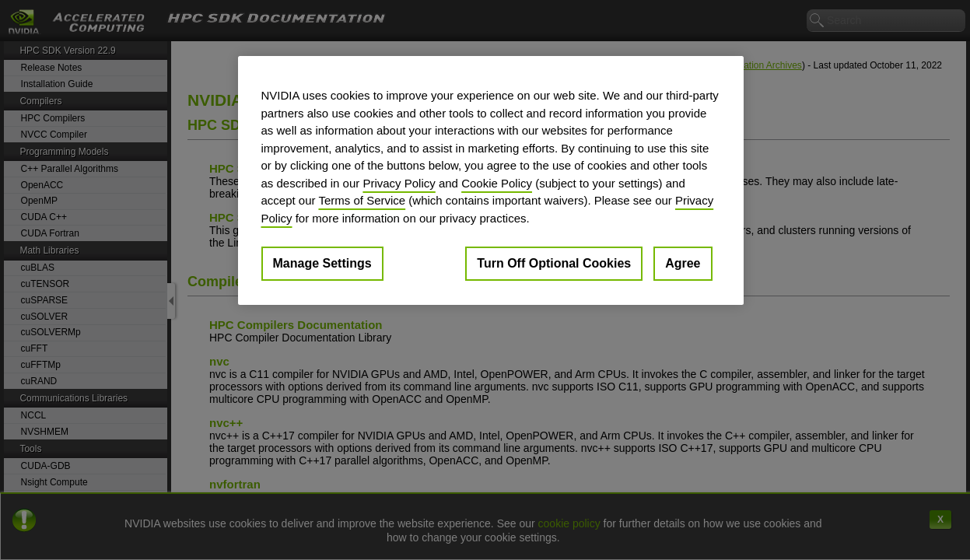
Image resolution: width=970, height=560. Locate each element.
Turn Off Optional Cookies (554, 263)
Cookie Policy (497, 183)
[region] (491, 180)
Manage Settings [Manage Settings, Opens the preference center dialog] (322, 263)
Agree (683, 263)
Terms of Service (362, 200)
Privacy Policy (399, 183)
